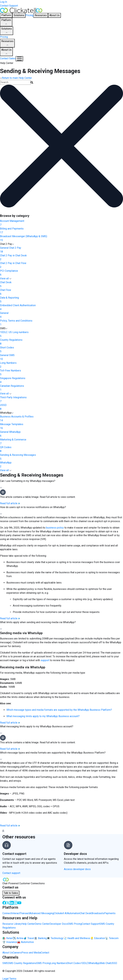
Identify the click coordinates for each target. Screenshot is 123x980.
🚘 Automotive (25, 942)
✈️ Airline (18, 938)
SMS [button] (4, 328)
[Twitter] (8, 903)
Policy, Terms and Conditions (61, 323)
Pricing (29, 15)
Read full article (10, 503)
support (45, 660)
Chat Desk (61, 284)
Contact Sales (8, 58)
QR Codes (61, 449)
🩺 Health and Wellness (77, 938)
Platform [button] (6, 15)
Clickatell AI (60, 913)
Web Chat (105, 963)
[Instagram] (16, 903)
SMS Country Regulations (22, 963)
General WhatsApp (61, 434)
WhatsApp (61, 465)
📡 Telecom (112, 938)
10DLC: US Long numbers (61, 334)
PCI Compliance (61, 273)
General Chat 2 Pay (61, 250)
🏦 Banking (40, 938)
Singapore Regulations (61, 380)
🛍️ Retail (8, 938)
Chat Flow (61, 292)
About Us (6, 52)
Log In (4, 2)
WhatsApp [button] (7, 413)
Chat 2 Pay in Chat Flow (61, 265)
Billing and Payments (61, 231)
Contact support (11, 873)
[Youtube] (19, 903)
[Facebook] (4, 903)
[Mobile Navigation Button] (19, 59)
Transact (25, 913)
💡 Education (98, 938)
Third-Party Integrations (61, 400)
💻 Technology (55, 938)
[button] (61, 484)
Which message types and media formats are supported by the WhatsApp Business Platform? (59, 710)
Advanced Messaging (42, 913)
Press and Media (31, 953)
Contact (45, 953)
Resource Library (12, 924)
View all (6, 278)
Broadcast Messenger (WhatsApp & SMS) (61, 238)
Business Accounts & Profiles (61, 419)
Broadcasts (98, 913)
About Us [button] (54, 15)
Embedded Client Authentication (61, 307)
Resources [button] (41, 15)
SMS (5, 963)
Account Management (61, 223)
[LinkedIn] (12, 903)
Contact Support (9, 6)
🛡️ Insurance (10, 942)
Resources (7, 43)
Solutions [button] (19, 15)
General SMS (61, 357)
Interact (16, 913)
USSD (61, 407)
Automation (73, 913)
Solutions (7, 31)
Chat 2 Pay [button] (7, 244)
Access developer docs (77, 869)
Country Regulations (61, 342)
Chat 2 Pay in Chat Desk (61, 258)
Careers (17, 953)
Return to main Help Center (16, 78)
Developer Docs (59, 924)
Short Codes (61, 350)
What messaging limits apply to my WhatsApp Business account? (43, 716)
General (61, 315)
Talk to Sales (11, 893)
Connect (7, 913)
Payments (110, 913)
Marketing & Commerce (61, 442)
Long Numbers (61, 365)
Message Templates (61, 426)
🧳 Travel (29, 938)
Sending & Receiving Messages (61, 457)
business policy (55, 528)
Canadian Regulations (61, 388)
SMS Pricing (75, 924)
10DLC (84, 963)
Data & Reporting (61, 300)
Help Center (28, 924)
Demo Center (42, 924)
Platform (6, 22)
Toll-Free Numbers (61, 373)
